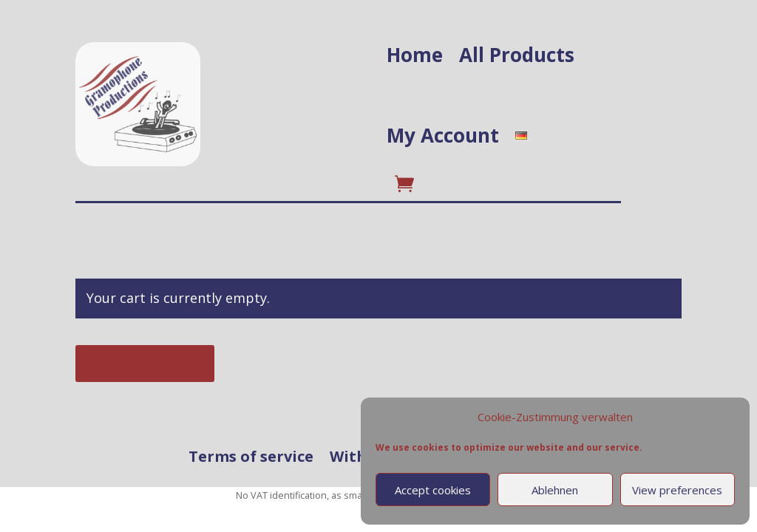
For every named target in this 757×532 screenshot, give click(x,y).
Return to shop (145, 363)
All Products (517, 55)
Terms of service (251, 457)
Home (415, 55)
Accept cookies (433, 490)
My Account (443, 135)
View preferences (677, 490)
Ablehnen (555, 490)
